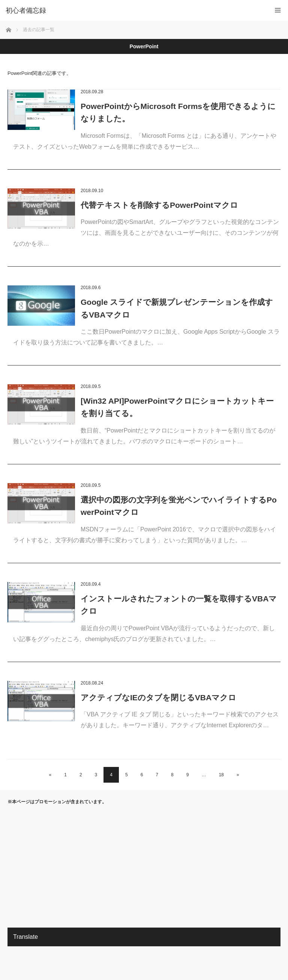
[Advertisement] (144, 866)
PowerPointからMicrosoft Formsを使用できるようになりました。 (178, 113)
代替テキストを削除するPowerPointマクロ (159, 205)
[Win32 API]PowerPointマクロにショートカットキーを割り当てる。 (177, 407)
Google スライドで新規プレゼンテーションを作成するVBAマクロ (177, 308)
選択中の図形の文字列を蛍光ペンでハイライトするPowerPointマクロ (179, 506)
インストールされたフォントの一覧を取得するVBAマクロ (179, 605)
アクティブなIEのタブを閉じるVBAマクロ (158, 697)
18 (221, 775)
